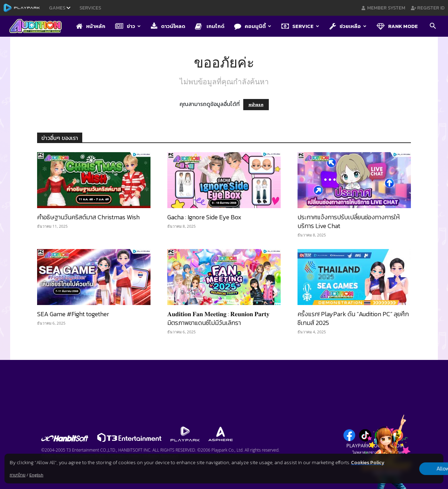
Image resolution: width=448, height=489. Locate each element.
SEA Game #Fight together (73, 314)
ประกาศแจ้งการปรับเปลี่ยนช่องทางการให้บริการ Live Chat (349, 221)
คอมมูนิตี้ (253, 26)
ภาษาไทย (18, 475)
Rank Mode (397, 26)
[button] (433, 27)
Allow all (407, 465)
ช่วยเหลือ (348, 26)
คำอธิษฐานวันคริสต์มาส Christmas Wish (88, 217)
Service (300, 26)
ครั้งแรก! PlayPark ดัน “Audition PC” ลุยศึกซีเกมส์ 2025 (353, 318)
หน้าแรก (256, 105)
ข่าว (128, 26)
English (36, 475)
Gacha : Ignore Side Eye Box (204, 217)
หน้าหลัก (91, 26)
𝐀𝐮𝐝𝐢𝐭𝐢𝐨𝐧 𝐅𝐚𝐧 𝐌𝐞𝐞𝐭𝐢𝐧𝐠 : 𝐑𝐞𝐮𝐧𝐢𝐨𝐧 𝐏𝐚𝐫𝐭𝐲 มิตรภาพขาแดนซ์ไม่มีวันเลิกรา (218, 318)
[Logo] (39, 27)
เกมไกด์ (210, 26)
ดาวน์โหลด (168, 26)
